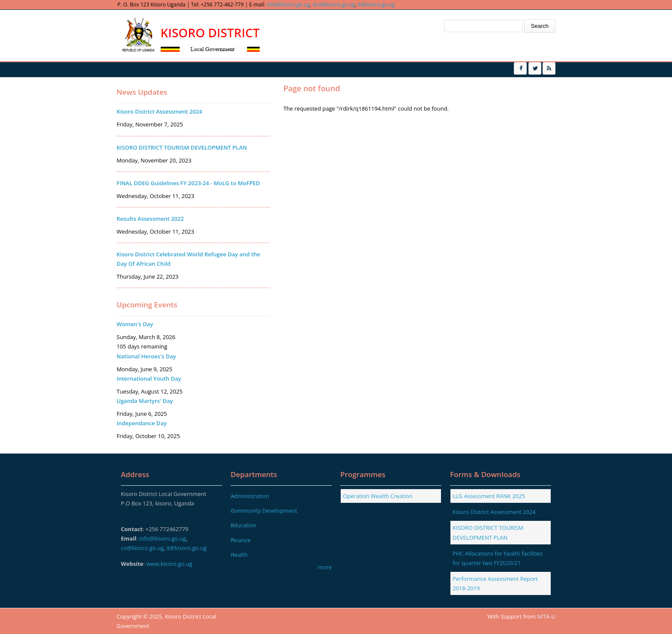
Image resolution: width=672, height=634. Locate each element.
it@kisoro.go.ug (376, 5)
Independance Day (142, 423)
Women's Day (135, 324)
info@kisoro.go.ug (288, 5)
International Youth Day (149, 379)
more (325, 567)
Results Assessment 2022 (150, 219)
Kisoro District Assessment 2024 (159, 111)
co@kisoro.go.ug (142, 548)
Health (239, 555)
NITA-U (546, 616)
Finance (241, 540)
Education (243, 525)
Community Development (264, 511)
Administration (250, 496)
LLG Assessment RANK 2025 (489, 496)
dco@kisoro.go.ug (334, 5)
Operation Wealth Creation (378, 496)
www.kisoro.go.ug (169, 564)
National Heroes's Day (146, 356)
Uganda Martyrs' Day (145, 401)
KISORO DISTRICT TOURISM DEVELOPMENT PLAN (182, 147)
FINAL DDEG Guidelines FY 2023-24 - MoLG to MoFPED (188, 183)
